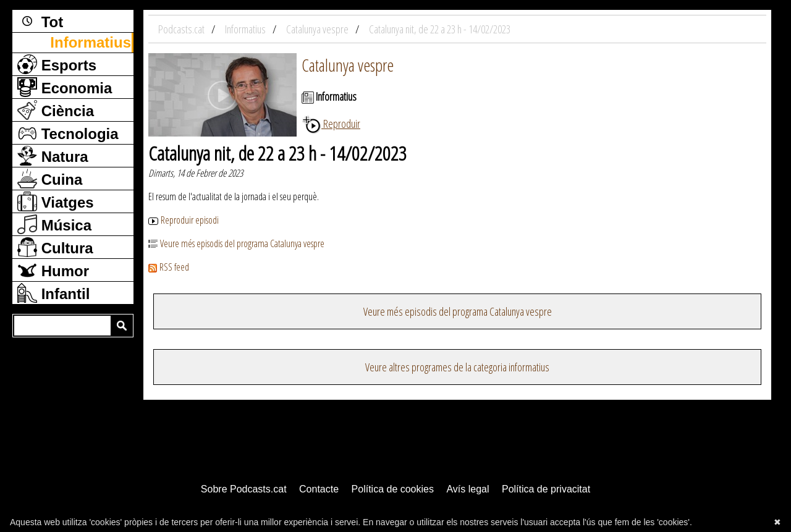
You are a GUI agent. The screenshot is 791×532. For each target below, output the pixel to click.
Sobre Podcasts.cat (244, 489)
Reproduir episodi (184, 220)
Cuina (50, 179)
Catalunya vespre (348, 65)
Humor (53, 270)
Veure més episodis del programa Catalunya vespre (236, 243)
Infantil (53, 293)
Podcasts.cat (182, 29)
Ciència (56, 110)
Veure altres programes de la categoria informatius (457, 367)
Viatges (56, 201)
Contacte (319, 489)
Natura (53, 156)
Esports (57, 64)
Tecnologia (68, 133)
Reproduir (331, 124)
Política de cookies (393, 489)
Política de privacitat (546, 489)
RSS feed (169, 267)
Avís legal (467, 489)
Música (54, 224)
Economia (65, 87)
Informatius (91, 42)
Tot (40, 21)
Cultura (55, 247)
